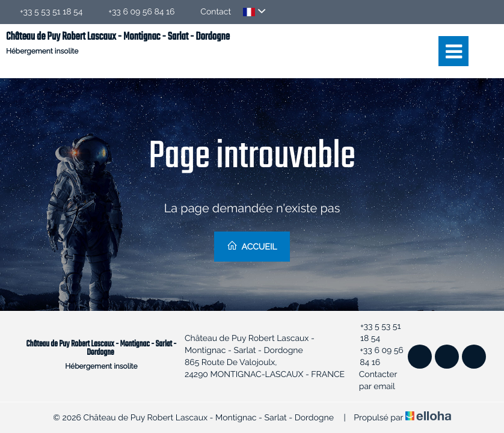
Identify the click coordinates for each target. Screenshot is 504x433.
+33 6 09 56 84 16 (376, 357)
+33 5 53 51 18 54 (375, 333)
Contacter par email (373, 381)
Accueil (252, 246)
